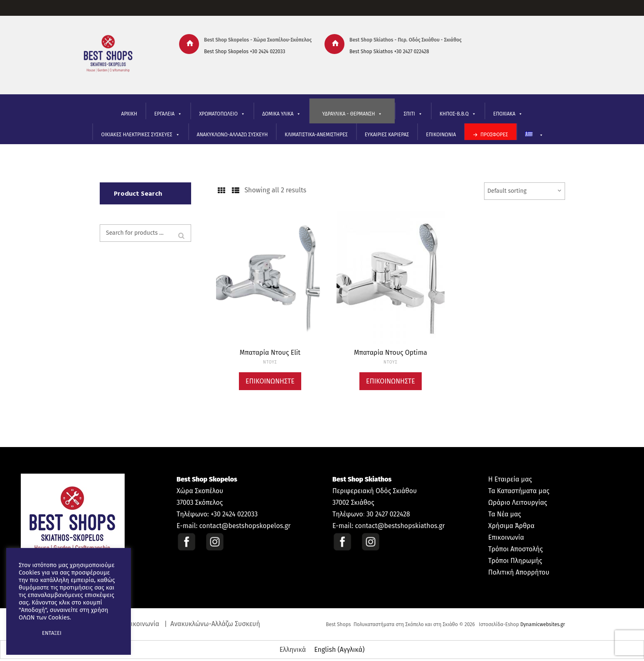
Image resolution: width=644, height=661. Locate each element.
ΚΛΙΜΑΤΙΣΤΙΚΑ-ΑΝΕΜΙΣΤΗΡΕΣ (316, 135)
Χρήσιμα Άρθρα (511, 526)
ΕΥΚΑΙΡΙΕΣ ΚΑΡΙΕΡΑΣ (387, 135)
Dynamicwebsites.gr (543, 624)
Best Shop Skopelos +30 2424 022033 (245, 52)
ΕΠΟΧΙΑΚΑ (508, 114)
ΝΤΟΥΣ (270, 362)
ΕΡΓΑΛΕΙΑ (168, 114)
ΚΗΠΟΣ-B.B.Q (458, 114)
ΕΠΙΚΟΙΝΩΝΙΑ (441, 135)
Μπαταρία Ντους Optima (391, 353)
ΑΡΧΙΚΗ (129, 114)
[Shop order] (525, 191)
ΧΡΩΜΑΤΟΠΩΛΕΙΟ (222, 114)
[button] (26, 633)
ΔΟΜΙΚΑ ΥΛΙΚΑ (281, 114)
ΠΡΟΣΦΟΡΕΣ (494, 135)
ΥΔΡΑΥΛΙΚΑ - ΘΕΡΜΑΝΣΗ (352, 114)
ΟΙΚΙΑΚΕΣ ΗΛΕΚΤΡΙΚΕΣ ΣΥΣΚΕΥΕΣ (140, 135)
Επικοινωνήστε (270, 381)
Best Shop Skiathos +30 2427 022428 (389, 52)
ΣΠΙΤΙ (413, 114)
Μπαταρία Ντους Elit (270, 353)
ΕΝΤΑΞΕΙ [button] (52, 633)
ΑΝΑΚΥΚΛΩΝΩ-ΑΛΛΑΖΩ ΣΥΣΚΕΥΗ (232, 135)
